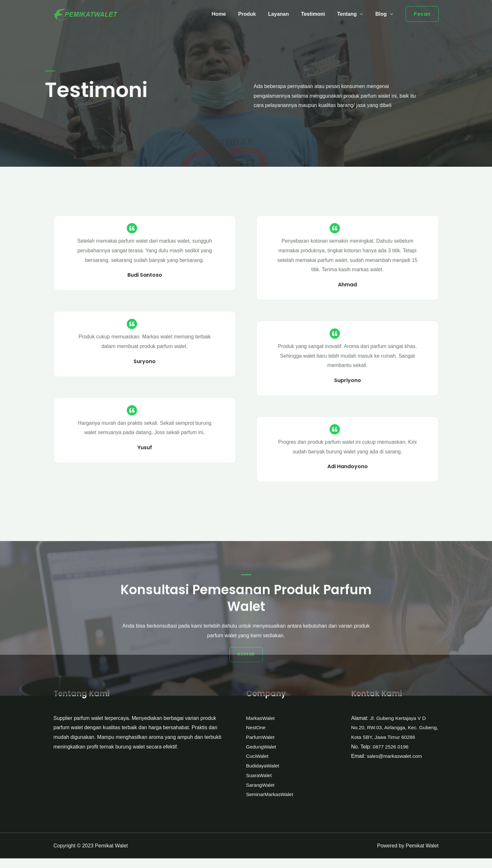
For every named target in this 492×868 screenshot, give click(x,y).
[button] (246, 755)
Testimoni (318, 14)
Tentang (350, 14)
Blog (382, 14)
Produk (256, 14)
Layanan (285, 14)
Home (229, 14)
